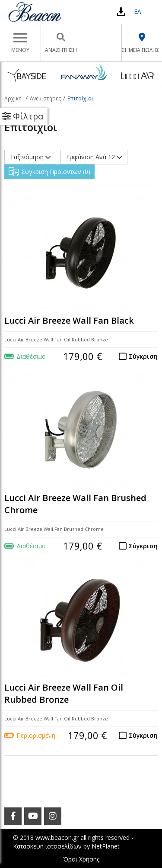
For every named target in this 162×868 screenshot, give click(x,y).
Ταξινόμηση (30, 157)
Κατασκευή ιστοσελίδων (47, 846)
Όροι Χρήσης (81, 859)
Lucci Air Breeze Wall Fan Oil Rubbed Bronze (64, 694)
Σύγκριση (143, 356)
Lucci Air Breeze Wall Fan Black (69, 320)
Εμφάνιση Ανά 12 (94, 157)
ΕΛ (137, 11)
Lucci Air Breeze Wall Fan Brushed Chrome (75, 504)
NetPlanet (106, 846)
